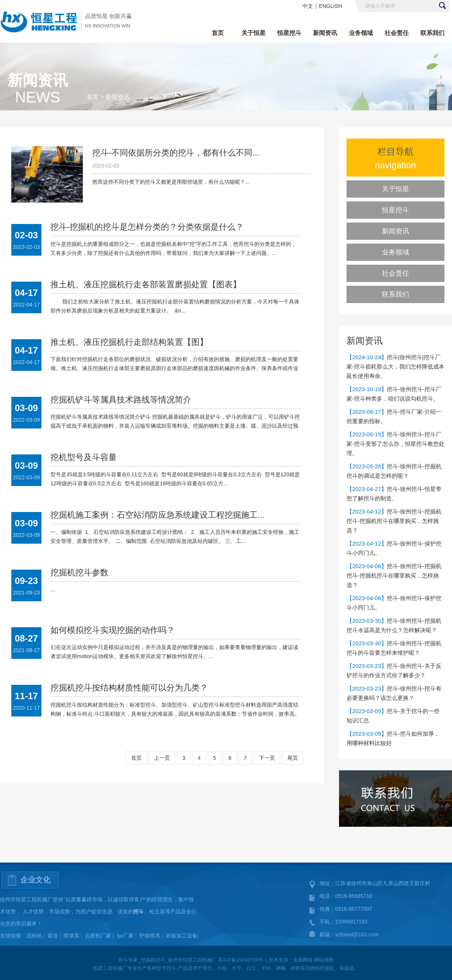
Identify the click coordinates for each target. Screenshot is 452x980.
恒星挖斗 (289, 33)
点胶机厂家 (98, 936)
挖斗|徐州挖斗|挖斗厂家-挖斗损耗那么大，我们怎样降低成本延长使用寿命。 (395, 367)
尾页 (293, 758)
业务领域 (361, 33)
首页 (218, 33)
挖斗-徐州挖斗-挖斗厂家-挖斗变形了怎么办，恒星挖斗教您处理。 (395, 444)
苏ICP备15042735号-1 (243, 960)
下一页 (267, 758)
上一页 (162, 758)
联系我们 (432, 33)
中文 (308, 6)
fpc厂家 (125, 936)
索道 (53, 936)
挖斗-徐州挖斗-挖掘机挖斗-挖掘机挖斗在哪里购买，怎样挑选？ (394, 521)
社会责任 (397, 33)
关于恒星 (253, 33)
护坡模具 (150, 936)
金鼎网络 (303, 960)
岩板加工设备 (182, 936)
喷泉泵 (72, 936)
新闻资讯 (325, 33)
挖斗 (139, 912)
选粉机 (34, 936)
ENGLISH (331, 6)
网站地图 (324, 960)
